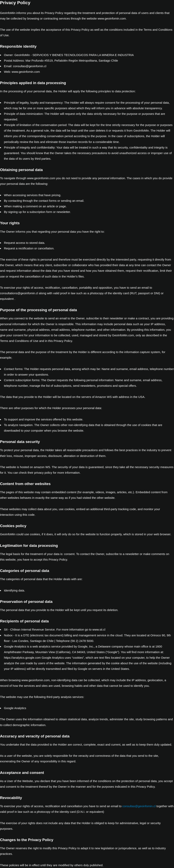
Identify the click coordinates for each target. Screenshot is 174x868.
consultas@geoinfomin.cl (139, 806)
